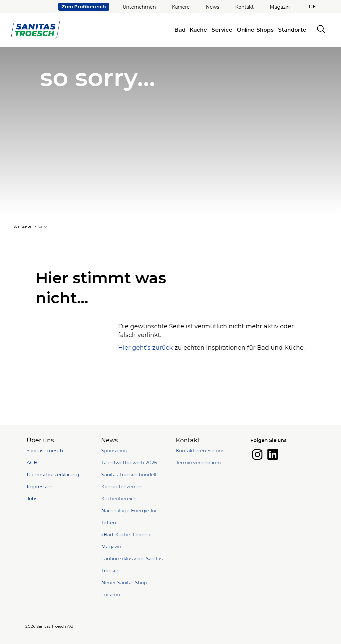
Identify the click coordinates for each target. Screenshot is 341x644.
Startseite (22, 226)
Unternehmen (139, 7)
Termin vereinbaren (198, 463)
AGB (32, 463)
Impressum (40, 487)
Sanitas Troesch (45, 451)
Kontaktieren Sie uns (200, 451)
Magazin (280, 7)
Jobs (32, 499)
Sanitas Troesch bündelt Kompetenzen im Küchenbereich (129, 487)
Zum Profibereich (84, 7)
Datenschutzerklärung (53, 475)
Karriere (181, 7)
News (212, 7)
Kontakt (244, 7)
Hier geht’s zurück (146, 348)
